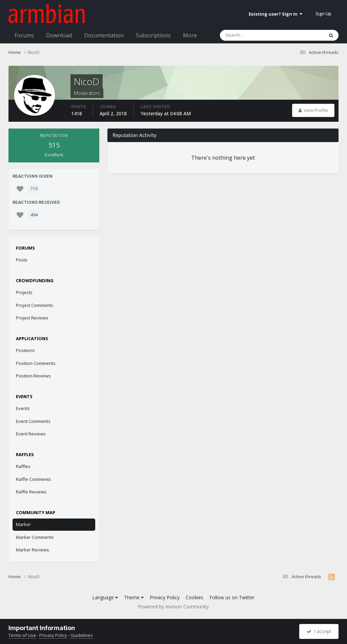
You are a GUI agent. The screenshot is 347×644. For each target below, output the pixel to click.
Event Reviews (31, 434)
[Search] (254, 35)
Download (59, 35)
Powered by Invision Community (173, 607)
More (190, 35)
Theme (134, 597)
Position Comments (36, 363)
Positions (25, 350)
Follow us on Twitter (232, 597)
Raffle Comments (34, 479)
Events (23, 408)
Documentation (104, 35)
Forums (24, 35)
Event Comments (33, 421)
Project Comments (35, 305)
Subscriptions (153, 35)
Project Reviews (32, 318)
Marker (23, 524)
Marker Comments (35, 537)
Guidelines (82, 635)
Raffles (23, 466)
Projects (24, 292)
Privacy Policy (165, 597)
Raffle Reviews (31, 492)
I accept (319, 631)
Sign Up (323, 14)
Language (105, 597)
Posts (22, 260)
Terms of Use (22, 635)
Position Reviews (33, 376)
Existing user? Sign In (275, 14)
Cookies (195, 597)
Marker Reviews (33, 550)
